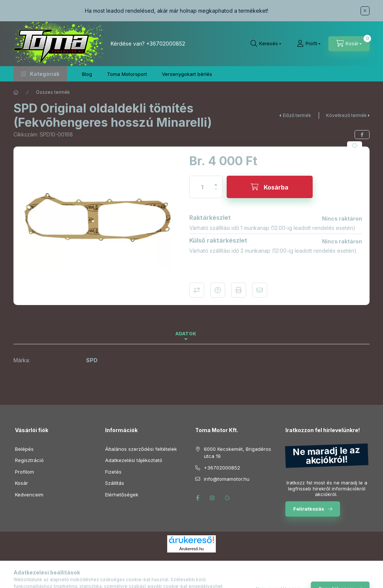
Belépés (24, 449)
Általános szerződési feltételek (141, 449)
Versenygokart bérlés (187, 74)
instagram (212, 498)
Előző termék (297, 115)
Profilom (24, 472)
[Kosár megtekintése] (349, 44)
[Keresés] (266, 44)
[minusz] (216, 192)
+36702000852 (166, 44)
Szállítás (115, 483)
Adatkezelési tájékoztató (134, 460)
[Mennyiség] (202, 187)
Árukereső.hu (191, 549)
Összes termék (53, 92)
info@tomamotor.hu (227, 479)
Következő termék (347, 115)
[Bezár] (365, 11)
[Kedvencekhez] (355, 146)
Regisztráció (29, 460)
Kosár (22, 483)
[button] (40, 74)
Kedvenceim (29, 495)
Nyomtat (239, 290)
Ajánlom (260, 290)
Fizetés (113, 472)
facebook (197, 498)
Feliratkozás (309, 509)
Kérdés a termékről (218, 290)
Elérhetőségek (122, 495)
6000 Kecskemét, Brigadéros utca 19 (238, 453)
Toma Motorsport (127, 74)
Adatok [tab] (186, 334)
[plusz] (216, 181)
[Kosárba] (270, 187)
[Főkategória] (16, 92)
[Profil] (309, 44)
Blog (87, 74)
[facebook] (362, 135)
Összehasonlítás (197, 290)
